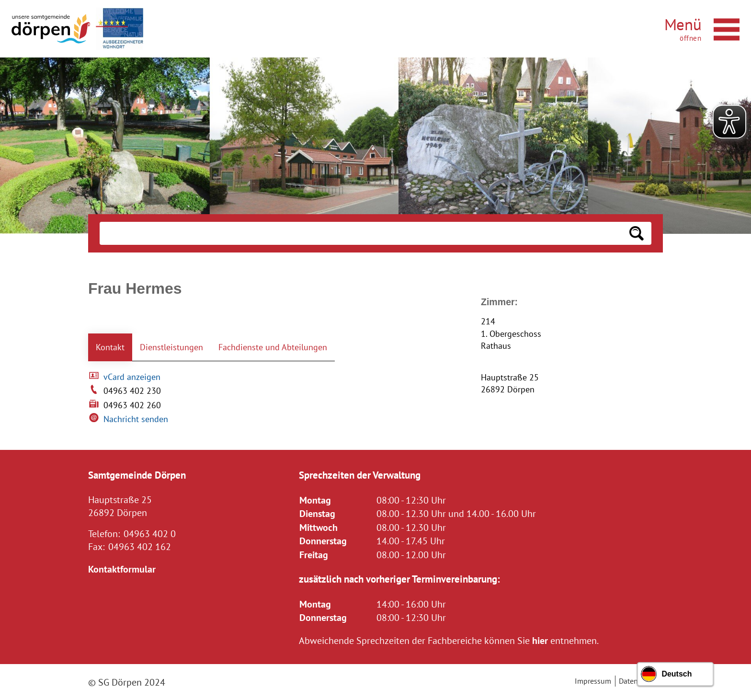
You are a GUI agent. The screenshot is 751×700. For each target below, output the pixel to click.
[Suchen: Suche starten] (637, 233)
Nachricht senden (136, 419)
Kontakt (110, 347)
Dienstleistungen (171, 347)
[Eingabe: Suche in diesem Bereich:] (361, 233)
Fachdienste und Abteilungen (273, 347)
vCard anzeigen (132, 377)
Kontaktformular (122, 569)
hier (540, 640)
